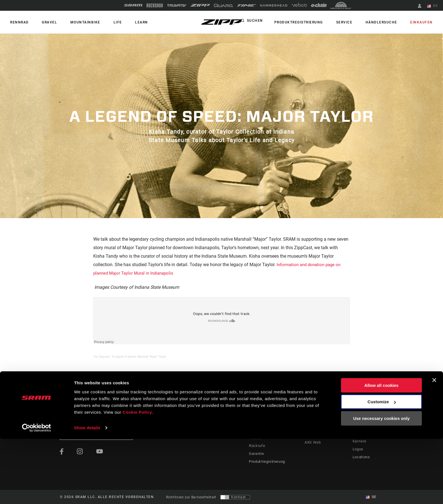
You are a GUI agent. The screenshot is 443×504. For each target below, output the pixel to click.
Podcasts (234, 425)
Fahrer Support (260, 418)
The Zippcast (101, 357)
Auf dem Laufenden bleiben (96, 434)
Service (353, 22)
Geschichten (237, 418)
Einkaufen (424, 22)
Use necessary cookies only (381, 484)
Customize (382, 467)
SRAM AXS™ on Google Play (327, 430)
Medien (359, 433)
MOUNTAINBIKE (77, 22)
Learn (126, 22)
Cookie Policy (137, 477)
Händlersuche (387, 22)
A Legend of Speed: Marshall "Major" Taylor (139, 357)
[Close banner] (434, 445)
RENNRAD (18, 22)
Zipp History (363, 425)
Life (105, 22)
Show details (87, 493)
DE (434, 6)
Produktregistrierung (311, 22)
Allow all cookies (382, 450)
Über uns (360, 418)
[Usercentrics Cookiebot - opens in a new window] (37, 493)
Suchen (269, 22)
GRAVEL (44, 22)
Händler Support (261, 425)
